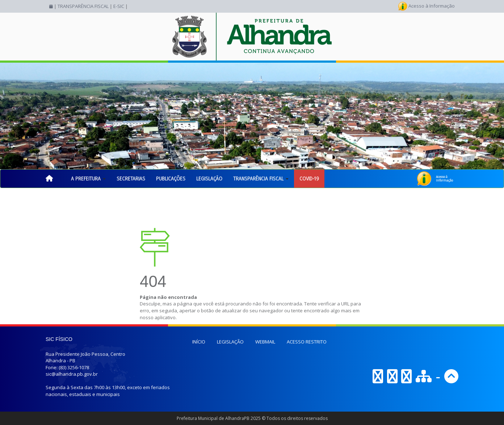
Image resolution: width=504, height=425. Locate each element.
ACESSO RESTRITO (307, 342)
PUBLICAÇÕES (171, 179)
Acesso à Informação (427, 6)
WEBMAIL (265, 342)
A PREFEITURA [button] (88, 179)
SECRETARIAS (131, 179)
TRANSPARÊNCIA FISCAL (83, 6)
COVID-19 (309, 179)
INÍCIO (199, 342)
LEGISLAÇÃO (209, 179)
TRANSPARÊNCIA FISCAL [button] (261, 179)
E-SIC (119, 6)
